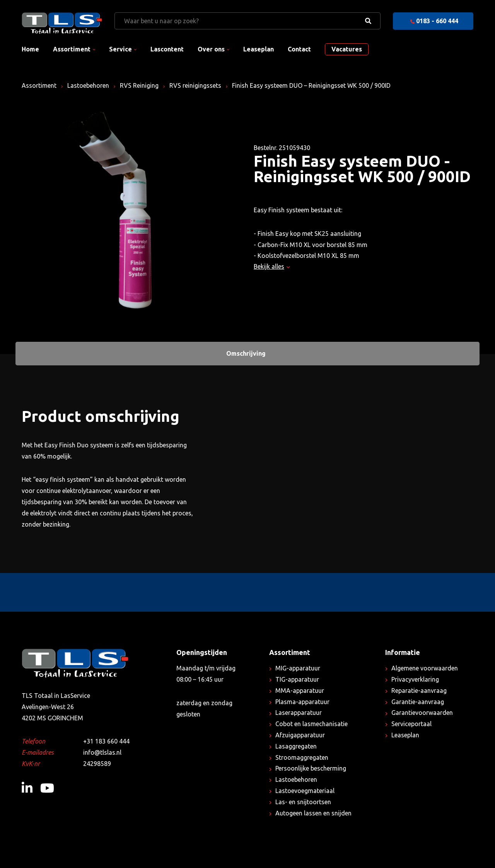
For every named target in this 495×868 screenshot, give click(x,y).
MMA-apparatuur (300, 691)
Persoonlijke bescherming (311, 768)
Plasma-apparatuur (302, 702)
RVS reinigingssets (195, 85)
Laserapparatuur (299, 713)
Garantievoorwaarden (422, 713)
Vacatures (347, 49)
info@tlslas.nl (102, 752)
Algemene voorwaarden (425, 668)
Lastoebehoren (88, 85)
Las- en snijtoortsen (303, 802)
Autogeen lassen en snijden (313, 813)
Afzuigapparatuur (300, 735)
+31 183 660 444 (106, 741)
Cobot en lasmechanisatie (312, 724)
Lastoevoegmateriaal (305, 791)
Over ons (211, 49)
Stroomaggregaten (302, 757)
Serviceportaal (411, 724)
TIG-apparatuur (297, 679)
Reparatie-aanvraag (419, 691)
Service (120, 49)
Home (30, 49)
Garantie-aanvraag (418, 702)
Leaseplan (259, 49)
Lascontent (167, 49)
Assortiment (72, 49)
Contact (299, 49)
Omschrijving (246, 353)
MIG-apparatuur (298, 668)
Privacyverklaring (415, 679)
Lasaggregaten (296, 746)
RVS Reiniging (139, 85)
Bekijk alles (272, 266)
